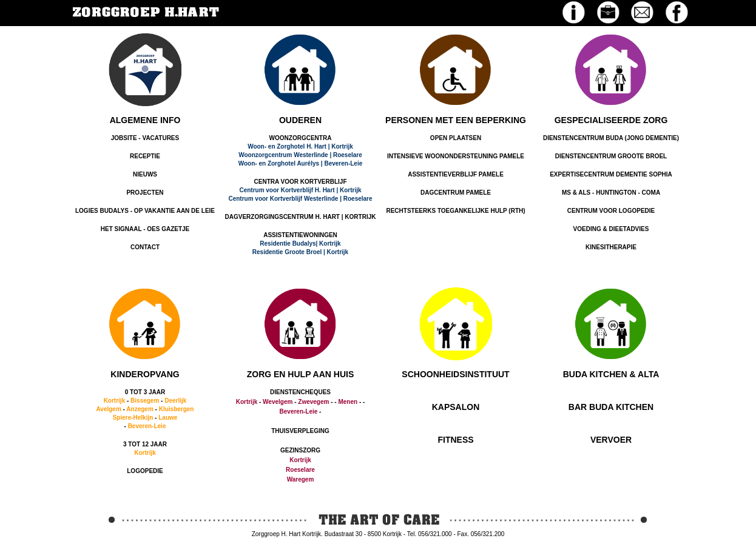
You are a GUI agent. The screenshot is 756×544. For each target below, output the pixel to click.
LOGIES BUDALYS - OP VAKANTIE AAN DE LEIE (145, 211)
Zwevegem (313, 402)
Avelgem (109, 409)
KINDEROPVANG (145, 374)
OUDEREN (300, 120)
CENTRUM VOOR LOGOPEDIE (611, 211)
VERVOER (611, 440)
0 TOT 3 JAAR (145, 392)
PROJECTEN (145, 193)
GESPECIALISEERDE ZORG (611, 120)
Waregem (301, 479)
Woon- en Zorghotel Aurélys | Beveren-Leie (301, 163)
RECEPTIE (145, 156)
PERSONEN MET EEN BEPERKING (456, 120)
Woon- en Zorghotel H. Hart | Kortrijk (300, 146)
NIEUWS (145, 174)
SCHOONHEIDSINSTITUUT (455, 374)
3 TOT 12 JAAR (145, 444)
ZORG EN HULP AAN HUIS (301, 374)
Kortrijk (115, 401)
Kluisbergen (177, 409)
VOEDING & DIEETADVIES (611, 229)
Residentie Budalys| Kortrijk (300, 243)
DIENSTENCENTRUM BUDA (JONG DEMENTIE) (611, 138)
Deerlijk (175, 401)
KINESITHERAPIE (611, 247)
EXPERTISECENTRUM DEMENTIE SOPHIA (611, 174)
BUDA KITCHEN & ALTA (611, 374)
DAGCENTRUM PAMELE (456, 193)
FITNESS (455, 440)
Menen (348, 402)
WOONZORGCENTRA (301, 138)
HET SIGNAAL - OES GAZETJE (145, 229)
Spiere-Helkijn (133, 418)
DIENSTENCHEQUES (300, 392)
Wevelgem (278, 402)
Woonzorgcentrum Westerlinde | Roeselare (300, 155)
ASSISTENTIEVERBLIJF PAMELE (456, 174)
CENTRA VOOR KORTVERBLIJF (301, 182)
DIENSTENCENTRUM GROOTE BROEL (611, 156)
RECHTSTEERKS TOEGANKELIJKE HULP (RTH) (455, 211)
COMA (651, 193)
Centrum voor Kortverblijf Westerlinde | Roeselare (300, 199)
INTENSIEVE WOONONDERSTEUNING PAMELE (456, 156)
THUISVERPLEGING (300, 431)
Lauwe (168, 418)
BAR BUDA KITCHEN (611, 407)
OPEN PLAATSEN (456, 138)
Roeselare (300, 470)
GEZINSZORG (300, 450)
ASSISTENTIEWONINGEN (300, 235)
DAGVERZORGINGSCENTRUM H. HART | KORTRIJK (301, 217)
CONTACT (145, 247)
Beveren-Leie (147, 426)
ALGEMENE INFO (145, 120)
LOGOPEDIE (145, 471)
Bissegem (145, 401)
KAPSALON (456, 407)
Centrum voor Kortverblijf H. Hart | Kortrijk (300, 190)
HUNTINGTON (616, 193)
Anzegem (140, 409)
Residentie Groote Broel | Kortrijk (300, 252)
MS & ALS (576, 193)
